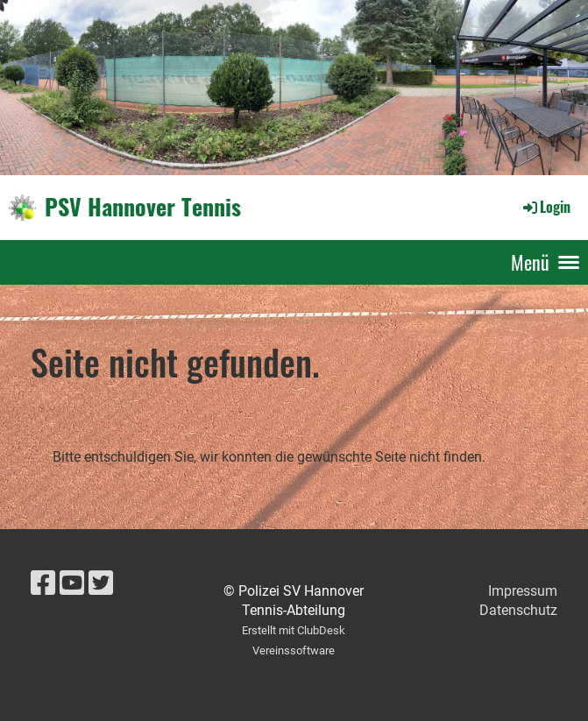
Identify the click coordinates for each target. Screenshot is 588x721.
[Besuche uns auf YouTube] (72, 583)
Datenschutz (518, 610)
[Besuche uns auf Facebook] (43, 583)
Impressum (523, 591)
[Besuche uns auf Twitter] (101, 583)
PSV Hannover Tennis (143, 207)
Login (545, 207)
